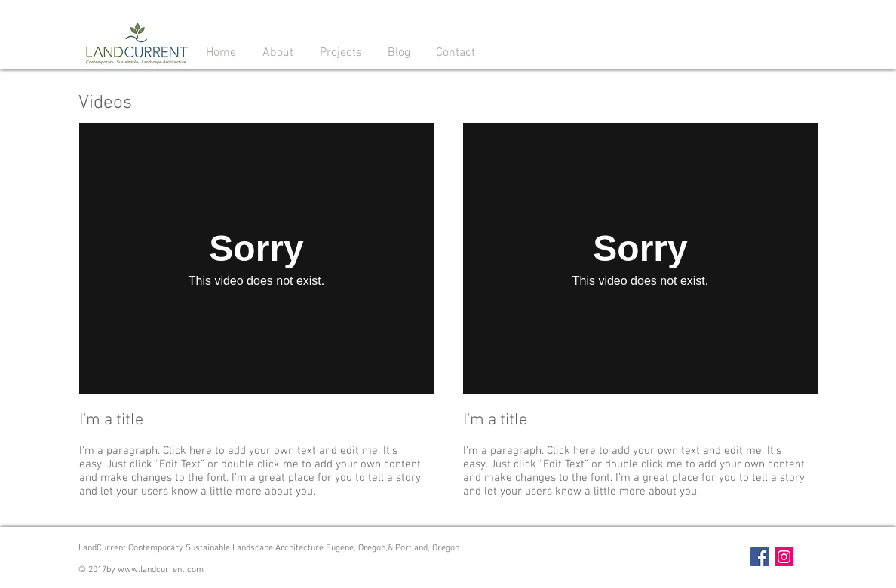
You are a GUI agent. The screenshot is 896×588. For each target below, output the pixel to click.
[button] (278, 52)
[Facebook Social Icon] (760, 557)
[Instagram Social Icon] (784, 557)
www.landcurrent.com (161, 570)
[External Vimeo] (256, 259)
